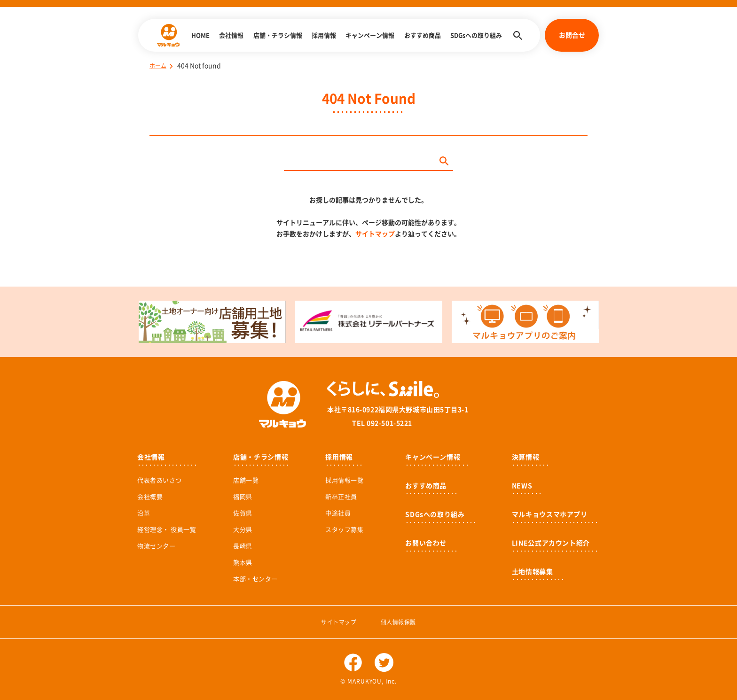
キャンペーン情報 (370, 35)
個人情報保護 (398, 622)
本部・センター (255, 579)
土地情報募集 (533, 572)
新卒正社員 (341, 497)
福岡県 (243, 497)
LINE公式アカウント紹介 (551, 543)
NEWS (522, 486)
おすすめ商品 (423, 35)
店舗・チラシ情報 (278, 35)
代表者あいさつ (160, 480)
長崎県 (243, 546)
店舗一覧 (246, 480)
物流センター (156, 546)
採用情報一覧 (344, 480)
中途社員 (338, 513)
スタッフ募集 (344, 530)
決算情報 (526, 457)
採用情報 (324, 35)
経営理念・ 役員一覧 (167, 530)
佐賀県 (243, 513)
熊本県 (243, 563)
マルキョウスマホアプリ (550, 514)
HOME (200, 35)
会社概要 (150, 497)
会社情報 (231, 35)
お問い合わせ (426, 543)
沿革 (144, 513)
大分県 (243, 530)
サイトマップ (375, 234)
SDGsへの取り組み (476, 35)
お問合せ (572, 35)
